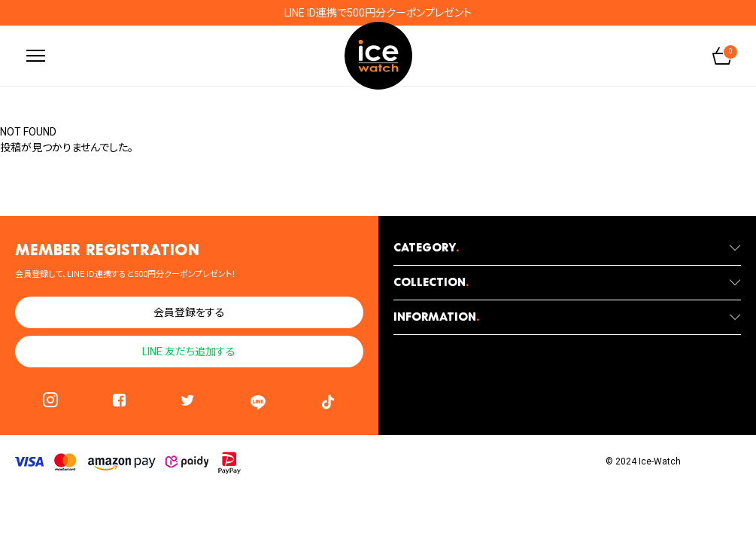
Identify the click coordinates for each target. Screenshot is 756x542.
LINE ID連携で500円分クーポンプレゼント (378, 13)
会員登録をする (189, 312)
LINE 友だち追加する (189, 352)
